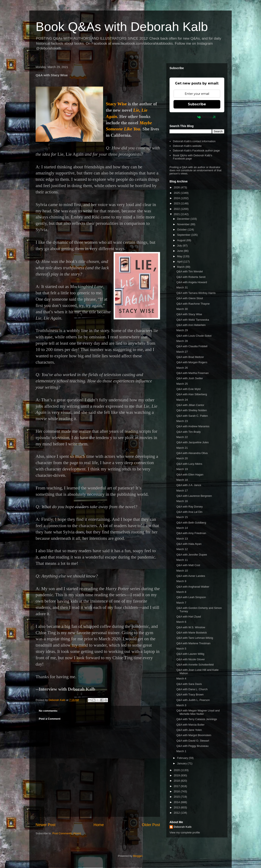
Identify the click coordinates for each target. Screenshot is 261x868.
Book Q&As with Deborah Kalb (122, 27)
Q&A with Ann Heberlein (191, 325)
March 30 (182, 309)
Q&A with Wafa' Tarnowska (193, 320)
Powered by (197, 117)
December (184, 219)
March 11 (182, 560)
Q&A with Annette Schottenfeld (195, 665)
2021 (177, 214)
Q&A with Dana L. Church (192, 689)
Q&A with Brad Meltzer (190, 357)
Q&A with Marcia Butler (190, 725)
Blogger (138, 856)
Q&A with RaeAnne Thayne (193, 304)
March (181, 267)
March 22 (182, 437)
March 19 (182, 469)
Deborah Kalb (183, 827)
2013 (177, 807)
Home (99, 825)
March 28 (182, 341)
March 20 (182, 458)
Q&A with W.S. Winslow (191, 627)
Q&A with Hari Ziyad (188, 617)
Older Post (151, 825)
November (184, 224)
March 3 (181, 705)
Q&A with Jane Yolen (189, 730)
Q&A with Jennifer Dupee (192, 555)
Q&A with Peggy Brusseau (192, 746)
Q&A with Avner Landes (191, 576)
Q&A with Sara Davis (189, 684)
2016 (177, 791)
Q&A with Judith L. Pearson (193, 700)
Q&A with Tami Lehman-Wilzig (195, 638)
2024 (177, 198)
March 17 (182, 491)
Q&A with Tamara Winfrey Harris (196, 293)
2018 (177, 781)
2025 (177, 193)
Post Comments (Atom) (67, 833)
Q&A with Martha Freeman (192, 373)
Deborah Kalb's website (187, 146)
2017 (177, 786)
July (180, 246)
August (182, 240)
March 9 (181, 581)
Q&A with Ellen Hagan (190, 475)
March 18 (182, 480)
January (182, 763)
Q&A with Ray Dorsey (189, 507)
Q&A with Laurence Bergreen (194, 496)
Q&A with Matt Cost (188, 565)
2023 (177, 203)
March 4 (181, 678)
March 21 (182, 448)
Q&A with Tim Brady (188, 432)
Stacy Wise (116, 104)
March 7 (181, 603)
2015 (177, 797)
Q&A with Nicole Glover (190, 659)
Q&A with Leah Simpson (191, 597)
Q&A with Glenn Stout (190, 298)
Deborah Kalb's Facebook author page (196, 151)
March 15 (182, 517)
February (183, 758)
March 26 (182, 368)
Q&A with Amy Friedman (191, 533)
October (182, 230)
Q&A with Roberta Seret (191, 277)
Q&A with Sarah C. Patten (192, 416)
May (180, 256)
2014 (177, 802)
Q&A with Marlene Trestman (193, 643)
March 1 (181, 751)
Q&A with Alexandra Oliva (192, 453)
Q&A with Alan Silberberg (192, 394)
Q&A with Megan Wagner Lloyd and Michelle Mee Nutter (198, 712)
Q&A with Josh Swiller (190, 378)
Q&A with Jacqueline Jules (192, 442)
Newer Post (46, 825)
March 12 (182, 549)
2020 (177, 770)
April (180, 262)
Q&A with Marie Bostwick (192, 633)
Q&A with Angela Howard (192, 282)
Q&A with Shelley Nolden (192, 410)
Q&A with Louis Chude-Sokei (194, 336)
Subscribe (197, 104)
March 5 (181, 649)
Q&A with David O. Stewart (193, 741)
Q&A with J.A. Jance (189, 485)
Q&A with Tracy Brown (190, 695)
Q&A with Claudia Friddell (192, 346)
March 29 (182, 330)
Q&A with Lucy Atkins (189, 464)
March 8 (181, 592)
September (184, 235)
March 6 (181, 622)
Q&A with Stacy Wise (189, 314)
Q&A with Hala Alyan (189, 544)
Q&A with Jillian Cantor (190, 405)
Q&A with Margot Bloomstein (194, 735)
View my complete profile (185, 833)
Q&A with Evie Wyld (188, 389)
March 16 (182, 501)
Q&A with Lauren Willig (190, 654)
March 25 (182, 384)
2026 (177, 187)
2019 (177, 775)
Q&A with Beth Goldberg (191, 523)
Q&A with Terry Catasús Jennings (197, 719)
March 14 (182, 528)
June (180, 251)
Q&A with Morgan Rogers (192, 362)
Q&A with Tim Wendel (189, 271)
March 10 (182, 571)
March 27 (182, 352)
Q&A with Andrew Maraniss (193, 426)
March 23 (182, 421)
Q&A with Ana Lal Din (189, 512)
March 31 (182, 287)
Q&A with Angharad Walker (193, 587)
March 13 (182, 539)
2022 (177, 209)
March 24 (182, 400)
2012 (177, 813)
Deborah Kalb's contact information (194, 141)
